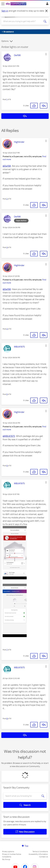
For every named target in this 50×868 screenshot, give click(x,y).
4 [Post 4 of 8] (7, 329)
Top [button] (26, 846)
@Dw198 (7, 166)
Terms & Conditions (40, 852)
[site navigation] (3, 4)
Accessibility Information (38, 854)
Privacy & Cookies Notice (12, 854)
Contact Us (44, 857)
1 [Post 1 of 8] (7, 99)
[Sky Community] (16, 4)
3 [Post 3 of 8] (7, 247)
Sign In (47, 4)
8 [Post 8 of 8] (7, 719)
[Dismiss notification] (47, 11)
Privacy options (8, 852)
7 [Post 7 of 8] (7, 650)
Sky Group (6, 859)
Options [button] (5, 41)
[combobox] (23, 21)
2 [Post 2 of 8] (7, 199)
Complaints (7, 857)
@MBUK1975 (9, 436)
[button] (46, 54)
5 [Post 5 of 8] (7, 394)
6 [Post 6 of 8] (7, 466)
